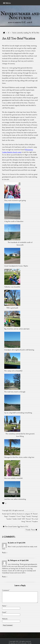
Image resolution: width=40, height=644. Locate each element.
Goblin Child (17, 519)
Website (5, 619)
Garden (9, 519)
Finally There (31, 530)
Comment (6, 590)
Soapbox (35, 522)
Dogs (23, 516)
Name (5, 606)
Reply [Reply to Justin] (4, 553)
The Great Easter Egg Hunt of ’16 (15, 527)
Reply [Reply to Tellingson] (4, 577)
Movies (29, 522)
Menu (8, 3)
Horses (28, 519)
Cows (19, 516)
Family (29, 516)
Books (35, 514)
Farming (35, 516)
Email (4, 612)
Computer (12, 516)
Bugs (6, 516)
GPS (23, 519)
